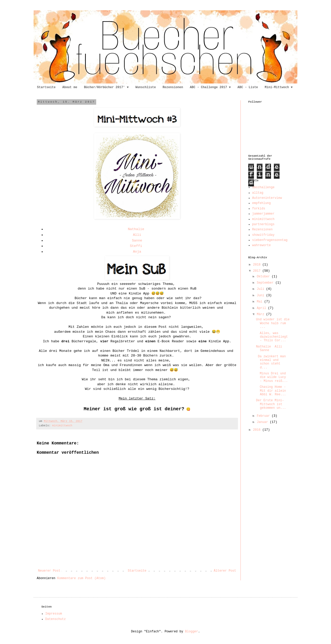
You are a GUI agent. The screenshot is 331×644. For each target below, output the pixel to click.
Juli (261, 289)
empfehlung (261, 203)
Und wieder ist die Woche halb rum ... (273, 323)
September (266, 283)
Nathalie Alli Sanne (269, 348)
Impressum (54, 614)
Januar (263, 422)
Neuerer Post (49, 571)
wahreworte (261, 245)
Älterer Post (225, 571)
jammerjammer (263, 214)
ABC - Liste (248, 87)
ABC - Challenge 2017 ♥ (210, 87)
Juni (261, 296)
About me (70, 87)
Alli (137, 235)
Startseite (46, 87)
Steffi (136, 246)
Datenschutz (55, 619)
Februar (264, 416)
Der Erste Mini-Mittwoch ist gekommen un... (271, 404)
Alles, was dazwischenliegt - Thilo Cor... (272, 337)
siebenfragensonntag (270, 240)
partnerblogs (263, 224)
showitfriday (263, 235)
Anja (137, 252)
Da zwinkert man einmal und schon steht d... (271, 362)
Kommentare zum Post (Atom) (81, 578)
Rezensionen (173, 87)
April (262, 308)
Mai (261, 302)
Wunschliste (145, 87)
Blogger (192, 632)
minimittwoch (62, 426)
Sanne (137, 241)
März (261, 314)
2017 (258, 271)
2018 (258, 265)
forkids (259, 209)
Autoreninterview (267, 198)
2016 (258, 430)
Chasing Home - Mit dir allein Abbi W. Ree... (272, 391)
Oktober (264, 277)
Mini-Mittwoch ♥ (279, 87)
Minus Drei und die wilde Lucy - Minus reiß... (272, 377)
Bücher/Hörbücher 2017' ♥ (106, 87)
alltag (258, 193)
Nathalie (136, 229)
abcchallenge (263, 187)
